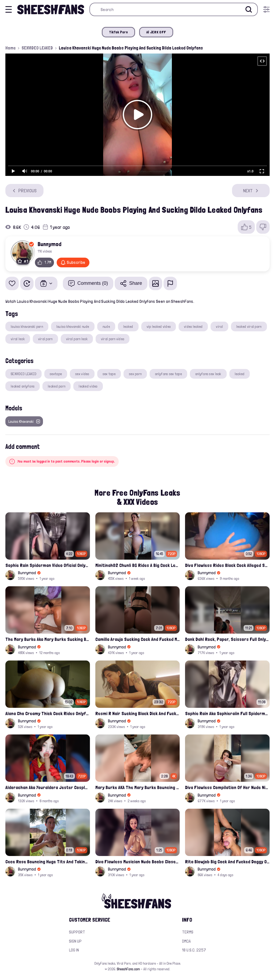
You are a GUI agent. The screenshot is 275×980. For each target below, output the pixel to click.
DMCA (186, 941)
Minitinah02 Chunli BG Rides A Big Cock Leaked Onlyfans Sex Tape (138, 565)
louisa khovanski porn (27, 326)
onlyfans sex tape (168, 374)
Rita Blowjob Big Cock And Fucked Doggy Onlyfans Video (227, 862)
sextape (56, 374)
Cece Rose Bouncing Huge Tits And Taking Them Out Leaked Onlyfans (48, 862)
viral (219, 326)
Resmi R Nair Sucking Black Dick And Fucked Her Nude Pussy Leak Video (138, 713)
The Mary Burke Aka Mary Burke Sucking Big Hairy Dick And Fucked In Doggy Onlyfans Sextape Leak (48, 639)
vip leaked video (159, 326)
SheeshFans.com (128, 969)
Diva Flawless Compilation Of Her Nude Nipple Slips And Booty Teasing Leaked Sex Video (227, 787)
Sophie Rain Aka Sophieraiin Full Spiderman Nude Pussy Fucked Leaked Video (227, 713)
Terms (188, 932)
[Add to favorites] (12, 283)
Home (10, 48)
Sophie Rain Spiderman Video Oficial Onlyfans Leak (48, 565)
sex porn (135, 374)
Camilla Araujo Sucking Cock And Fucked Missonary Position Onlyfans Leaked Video (138, 639)
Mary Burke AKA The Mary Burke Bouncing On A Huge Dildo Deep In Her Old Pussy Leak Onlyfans (138, 787)
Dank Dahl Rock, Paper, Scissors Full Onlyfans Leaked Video (227, 639)
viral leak (18, 339)
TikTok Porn (118, 32)
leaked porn (57, 386)
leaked (128, 326)
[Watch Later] (27, 283)
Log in (74, 950)
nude (106, 326)
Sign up (75, 941)
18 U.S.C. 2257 (194, 950)
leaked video (88, 386)
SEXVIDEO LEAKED (37, 48)
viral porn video (113, 339)
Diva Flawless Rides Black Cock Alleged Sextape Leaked (227, 565)
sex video (82, 374)
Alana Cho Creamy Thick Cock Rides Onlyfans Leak (48, 713)
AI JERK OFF (156, 32)
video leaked (193, 326)
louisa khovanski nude (73, 326)
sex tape (109, 374)
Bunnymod (50, 244)
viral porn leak (77, 339)
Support (77, 932)
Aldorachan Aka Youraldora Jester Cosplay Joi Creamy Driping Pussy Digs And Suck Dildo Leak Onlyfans (48, 787)
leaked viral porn (249, 326)
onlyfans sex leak (208, 374)
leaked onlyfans (23, 386)
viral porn (45, 339)
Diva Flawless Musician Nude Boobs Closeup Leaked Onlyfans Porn (138, 862)
